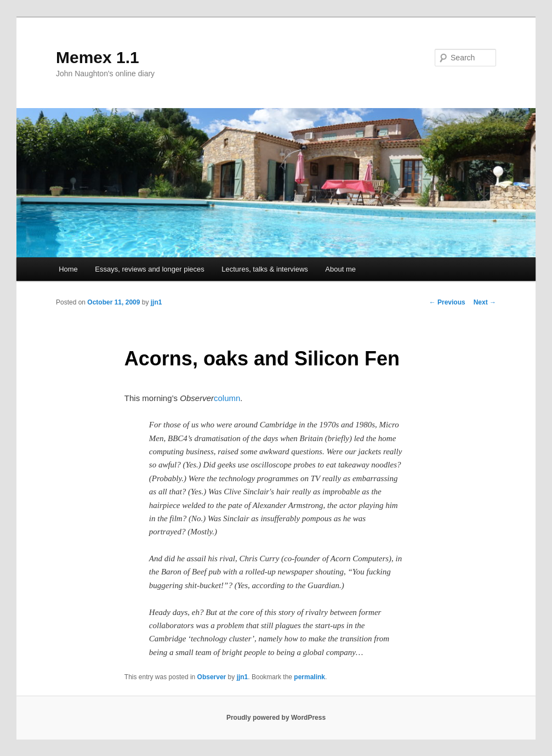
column (227, 398)
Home (68, 269)
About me (340, 269)
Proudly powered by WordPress (276, 718)
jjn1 (157, 302)
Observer (212, 677)
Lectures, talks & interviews (265, 269)
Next (485, 302)
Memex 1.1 (98, 57)
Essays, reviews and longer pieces (149, 269)
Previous (447, 302)
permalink (309, 677)
